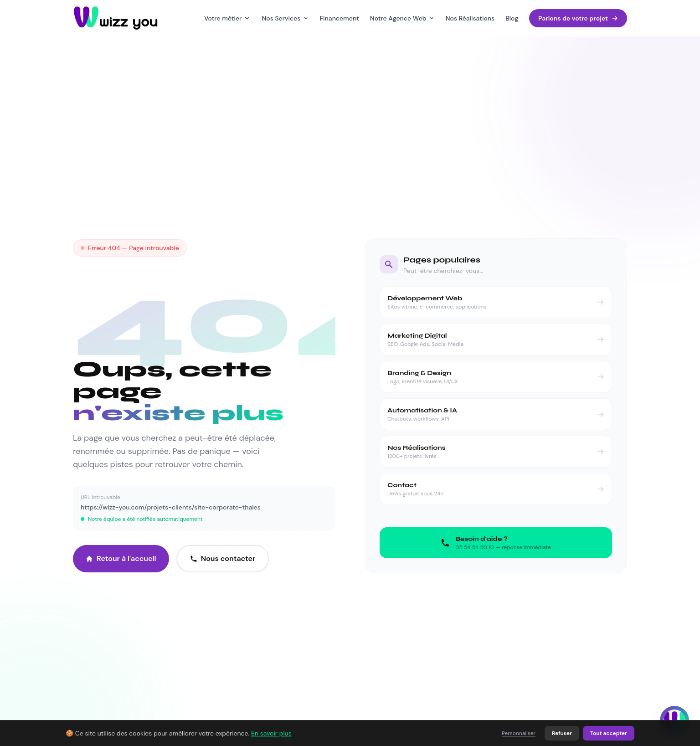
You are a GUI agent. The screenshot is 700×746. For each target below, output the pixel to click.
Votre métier (227, 18)
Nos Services (285, 18)
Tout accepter (609, 733)
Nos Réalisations (470, 18)
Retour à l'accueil (121, 558)
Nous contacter (223, 558)
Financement (340, 18)
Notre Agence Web (402, 18)
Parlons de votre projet (578, 18)
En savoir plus (271, 733)
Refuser (562, 733)
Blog (512, 18)
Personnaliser (519, 733)
